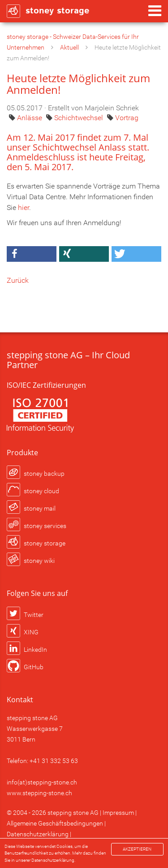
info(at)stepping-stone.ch (42, 782)
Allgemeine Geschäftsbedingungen (55, 823)
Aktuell (69, 47)
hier (24, 208)
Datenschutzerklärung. (53, 860)
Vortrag (127, 118)
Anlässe (30, 118)
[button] (32, 254)
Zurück (18, 280)
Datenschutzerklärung (38, 834)
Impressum (118, 813)
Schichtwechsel (80, 118)
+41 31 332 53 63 (54, 761)
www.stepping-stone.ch (39, 793)
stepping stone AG (73, 813)
